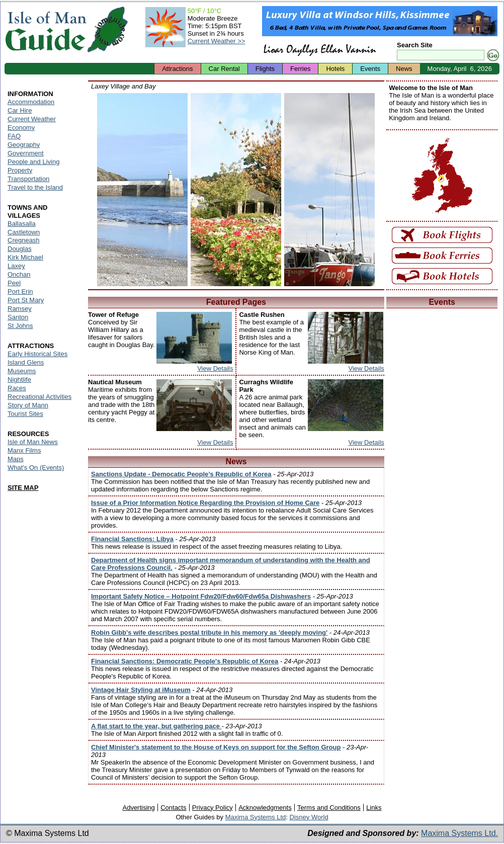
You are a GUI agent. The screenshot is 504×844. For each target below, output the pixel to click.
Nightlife (19, 379)
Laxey (16, 266)
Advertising (138, 808)
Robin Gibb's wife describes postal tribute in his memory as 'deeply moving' (209, 632)
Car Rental (224, 69)
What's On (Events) (36, 468)
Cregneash (24, 240)
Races (17, 388)
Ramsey (20, 309)
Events (370, 69)
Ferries (300, 69)
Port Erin (20, 291)
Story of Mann (28, 405)
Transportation (28, 179)
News (404, 69)
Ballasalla (22, 224)
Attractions (177, 69)
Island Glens (26, 362)
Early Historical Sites (37, 354)
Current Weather (32, 119)
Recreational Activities (39, 397)
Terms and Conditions (329, 808)
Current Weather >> (217, 41)
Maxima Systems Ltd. (459, 833)
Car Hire (20, 110)
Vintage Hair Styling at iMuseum (141, 690)
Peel (14, 283)
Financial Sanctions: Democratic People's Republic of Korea (185, 661)
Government (26, 153)
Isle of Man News (33, 442)
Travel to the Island (35, 187)
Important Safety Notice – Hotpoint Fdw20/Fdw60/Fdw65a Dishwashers (201, 596)
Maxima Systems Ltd (256, 817)
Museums (22, 371)
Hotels (335, 69)
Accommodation (31, 102)
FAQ (14, 136)
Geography (24, 145)
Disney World (309, 817)
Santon (18, 317)
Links (374, 808)
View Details (215, 368)
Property (20, 170)
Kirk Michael (25, 257)
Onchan (19, 274)
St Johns (20, 326)
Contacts (173, 808)
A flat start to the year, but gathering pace (156, 726)
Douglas (20, 249)
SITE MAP (23, 488)
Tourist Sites (25, 414)
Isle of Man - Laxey (142, 190)
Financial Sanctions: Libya (132, 539)
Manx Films (24, 450)
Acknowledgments (265, 808)
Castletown (24, 232)
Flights (265, 69)
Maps (16, 459)
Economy (21, 128)
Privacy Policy (213, 808)
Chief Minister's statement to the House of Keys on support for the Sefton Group (216, 747)
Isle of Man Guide (46, 29)
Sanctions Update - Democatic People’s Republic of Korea (181, 474)
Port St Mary (26, 300)
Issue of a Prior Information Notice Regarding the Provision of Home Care (205, 503)
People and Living (33, 162)
